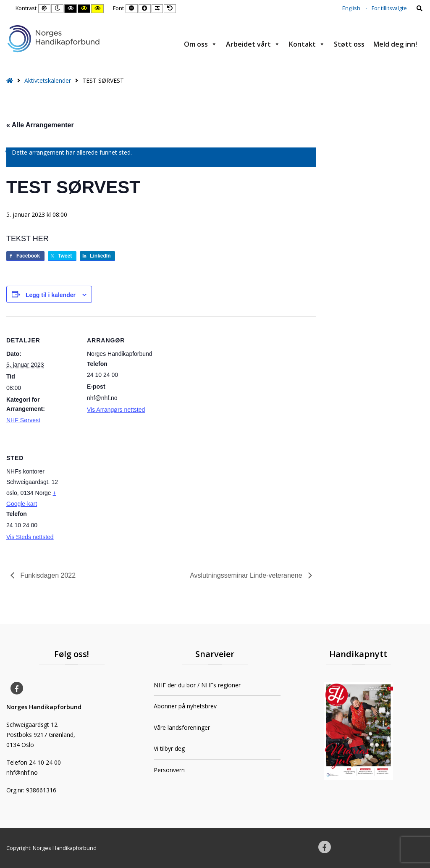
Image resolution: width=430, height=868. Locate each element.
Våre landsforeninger (182, 727)
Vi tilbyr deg (169, 748)
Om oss (201, 44)
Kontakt (307, 44)
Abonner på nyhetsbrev (185, 706)
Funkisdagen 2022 (47, 575)
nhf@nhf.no (22, 772)
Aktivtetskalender (48, 80)
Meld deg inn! (395, 44)
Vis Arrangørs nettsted (116, 410)
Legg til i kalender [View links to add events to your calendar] (51, 295)
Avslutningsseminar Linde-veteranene (247, 575)
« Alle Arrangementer (40, 125)
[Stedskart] (131, 492)
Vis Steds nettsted (30, 537)
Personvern (169, 770)
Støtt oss (349, 44)
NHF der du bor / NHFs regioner (197, 685)
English (351, 8)
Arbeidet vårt (253, 44)
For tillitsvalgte (389, 8)
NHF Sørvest (23, 420)
